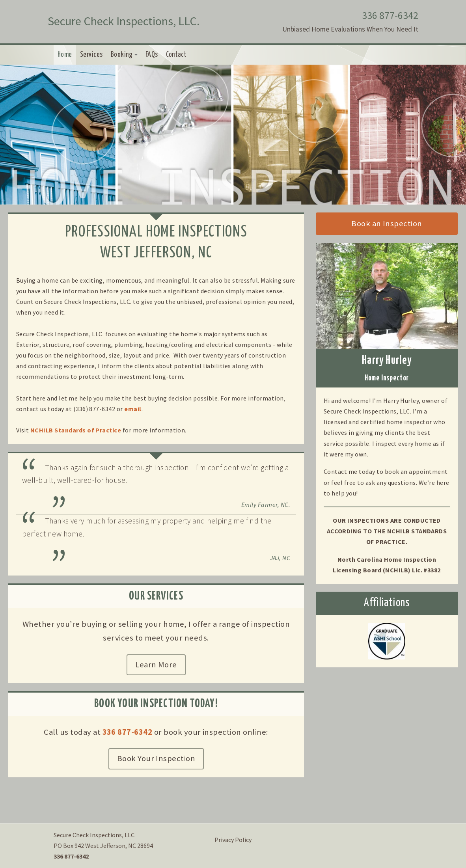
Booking (124, 55)
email (133, 409)
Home (65, 55)
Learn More (156, 665)
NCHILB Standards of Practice (76, 430)
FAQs (152, 55)
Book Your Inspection (156, 758)
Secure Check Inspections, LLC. (124, 21)
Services (91, 55)
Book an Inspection (387, 224)
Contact (176, 55)
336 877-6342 (390, 15)
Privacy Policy (233, 840)
